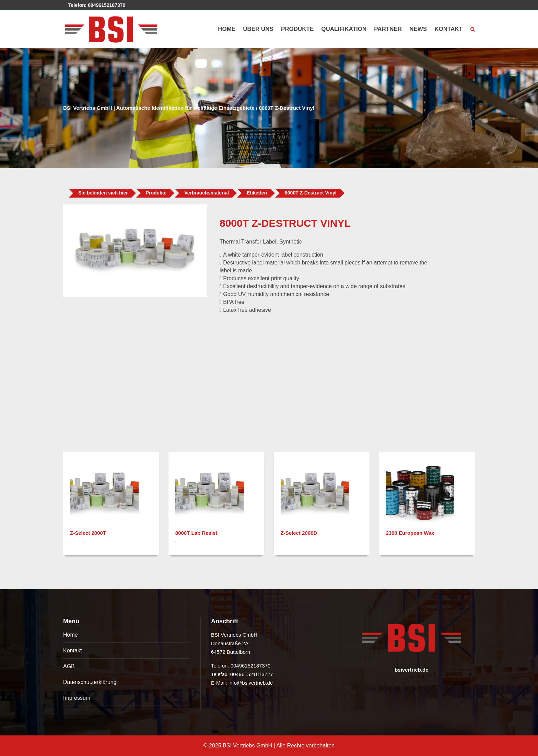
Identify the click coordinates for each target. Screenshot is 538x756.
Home (71, 635)
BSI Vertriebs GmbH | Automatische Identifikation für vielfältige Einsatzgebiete (159, 108)
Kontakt (72, 651)
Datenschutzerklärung (90, 682)
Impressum (77, 698)
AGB (69, 666)
